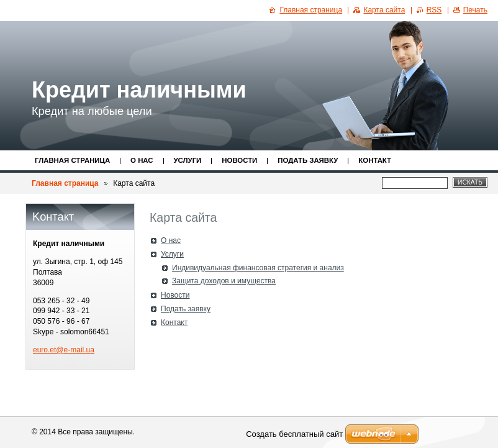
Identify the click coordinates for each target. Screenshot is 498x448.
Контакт (375, 160)
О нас (142, 160)
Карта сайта (384, 10)
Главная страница (72, 160)
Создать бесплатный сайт (294, 434)
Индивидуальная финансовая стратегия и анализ (258, 268)
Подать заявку (308, 160)
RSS (434, 10)
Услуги (188, 160)
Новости (239, 160)
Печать (475, 10)
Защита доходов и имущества (224, 281)
